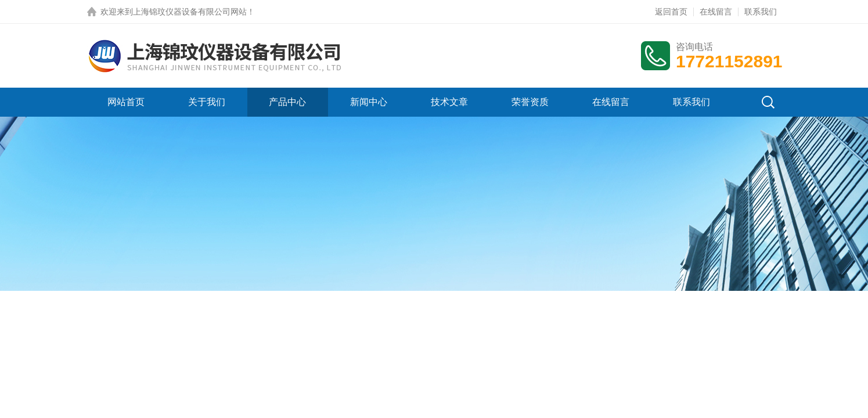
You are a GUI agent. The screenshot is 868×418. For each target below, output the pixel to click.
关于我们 (207, 102)
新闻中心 (369, 102)
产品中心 (287, 102)
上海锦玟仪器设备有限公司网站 (190, 12)
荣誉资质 (530, 102)
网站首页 (126, 102)
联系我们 (761, 12)
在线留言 (716, 12)
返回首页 (671, 12)
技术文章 (449, 102)
